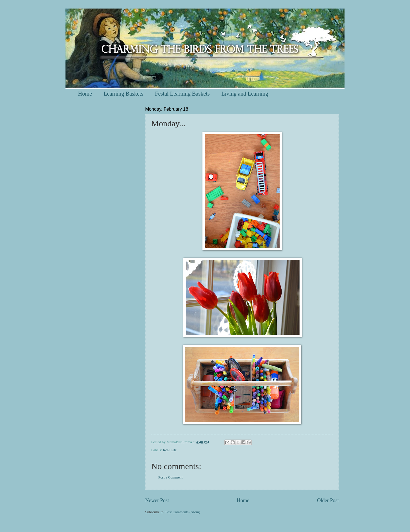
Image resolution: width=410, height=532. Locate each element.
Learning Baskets (123, 94)
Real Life (170, 450)
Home (85, 94)
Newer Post (157, 500)
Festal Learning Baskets (182, 94)
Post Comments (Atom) (183, 512)
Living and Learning (245, 94)
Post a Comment (170, 477)
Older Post (328, 500)
